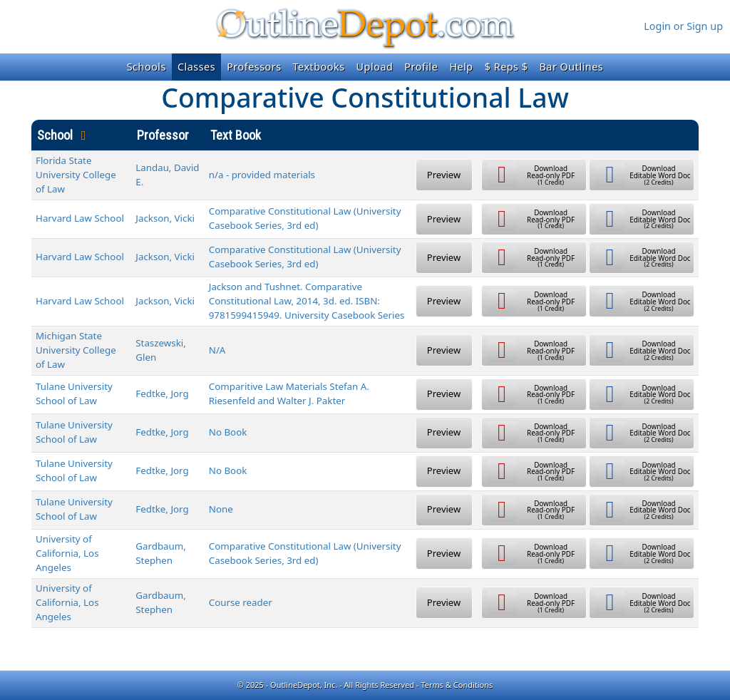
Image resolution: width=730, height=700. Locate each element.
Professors (254, 67)
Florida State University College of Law (76, 175)
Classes (196, 67)
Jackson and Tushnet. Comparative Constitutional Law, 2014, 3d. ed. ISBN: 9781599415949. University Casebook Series (307, 301)
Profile (421, 67)
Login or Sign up (683, 26)
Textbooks (319, 67)
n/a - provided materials (262, 175)
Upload (375, 67)
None (221, 509)
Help (461, 67)
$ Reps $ (507, 67)
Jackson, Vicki (165, 218)
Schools (146, 67)
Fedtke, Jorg (162, 393)
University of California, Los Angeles (67, 553)
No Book (228, 432)
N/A (217, 350)
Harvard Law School (80, 218)
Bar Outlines (571, 67)
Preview (444, 175)
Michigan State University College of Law (76, 350)
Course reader (241, 602)
